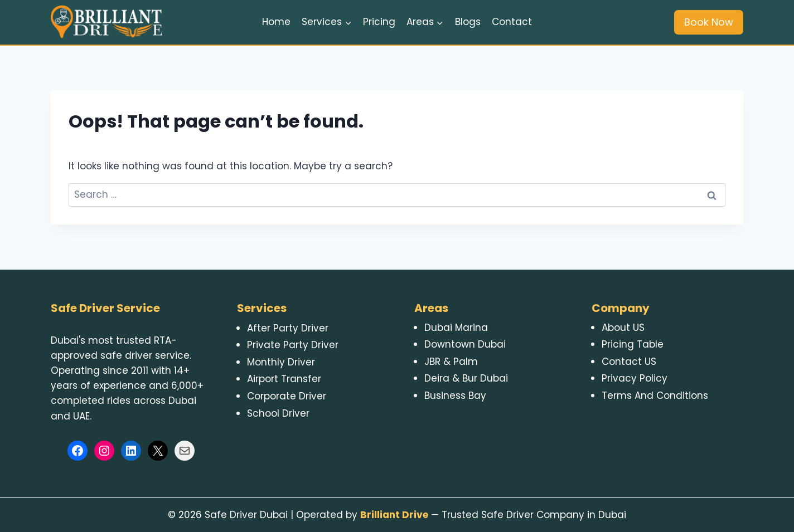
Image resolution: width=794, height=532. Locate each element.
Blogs (468, 22)
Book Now (709, 22)
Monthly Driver (281, 362)
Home (276, 22)
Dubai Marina (456, 328)
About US (623, 328)
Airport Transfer (284, 379)
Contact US (629, 362)
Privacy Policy (635, 378)
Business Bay (455, 396)
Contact (512, 22)
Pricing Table (633, 344)
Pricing (379, 22)
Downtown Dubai (465, 344)
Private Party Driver (293, 345)
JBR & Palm (451, 362)
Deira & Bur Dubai (466, 378)
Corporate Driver (287, 396)
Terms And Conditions (655, 396)
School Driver (278, 413)
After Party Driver (288, 328)
